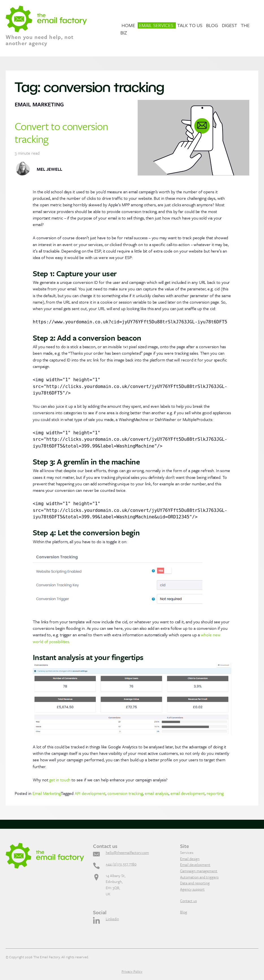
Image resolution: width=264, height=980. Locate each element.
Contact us (188, 901)
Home (128, 25)
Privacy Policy (132, 971)
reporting (215, 793)
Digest (230, 25)
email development (188, 793)
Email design (190, 859)
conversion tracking (125, 793)
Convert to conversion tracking (61, 132)
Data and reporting (195, 883)
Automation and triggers (199, 877)
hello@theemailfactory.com (127, 852)
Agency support (192, 889)
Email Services (156, 25)
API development (90, 793)
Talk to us (190, 25)
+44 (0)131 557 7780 (121, 864)
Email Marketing (47, 793)
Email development (195, 865)
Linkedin (112, 919)
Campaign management (199, 871)
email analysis (157, 793)
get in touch (60, 780)
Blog (212, 25)
